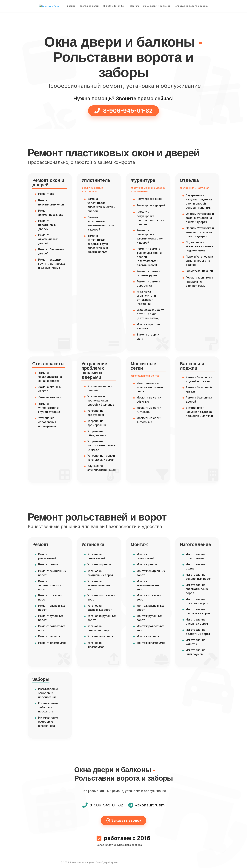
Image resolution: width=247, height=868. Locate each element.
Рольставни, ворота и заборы (191, 6)
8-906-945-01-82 (114, 6)
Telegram (134, 6)
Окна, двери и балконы (156, 6)
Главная (71, 6)
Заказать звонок (124, 820)
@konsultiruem (150, 805)
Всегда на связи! (89, 6)
